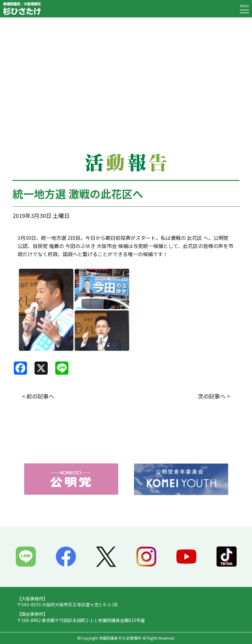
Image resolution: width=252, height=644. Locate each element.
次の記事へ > (214, 396)
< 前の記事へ (38, 396)
